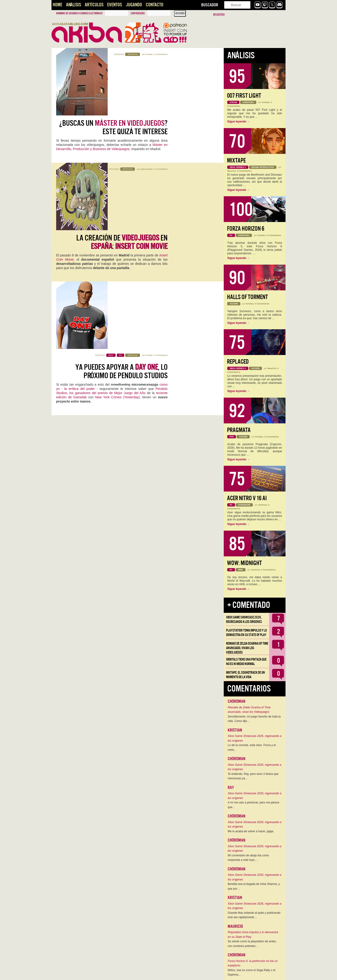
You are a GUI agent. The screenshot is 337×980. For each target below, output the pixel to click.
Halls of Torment (247, 297)
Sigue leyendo (239, 122)
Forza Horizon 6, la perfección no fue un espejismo (253, 963)
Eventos (115, 5)
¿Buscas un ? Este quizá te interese (113, 70)
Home (57, 5)
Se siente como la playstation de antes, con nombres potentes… (252, 944)
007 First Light (244, 96)
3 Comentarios (161, 122)
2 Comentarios (272, 437)
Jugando (134, 5)
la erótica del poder (80, 223)
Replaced (238, 362)
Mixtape (236, 161)
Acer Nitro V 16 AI (247, 498)
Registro (219, 15)
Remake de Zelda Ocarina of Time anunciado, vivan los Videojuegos (247, 648)
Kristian (149, 54)
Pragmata (239, 430)
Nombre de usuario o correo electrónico (79, 13)
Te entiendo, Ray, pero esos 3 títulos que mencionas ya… (253, 776)
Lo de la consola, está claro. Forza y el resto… (252, 747)
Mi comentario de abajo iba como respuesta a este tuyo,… (248, 858)
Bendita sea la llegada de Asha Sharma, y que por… (254, 886)
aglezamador (147, 122)
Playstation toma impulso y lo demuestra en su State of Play (246, 633)
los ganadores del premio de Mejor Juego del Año (108, 227)
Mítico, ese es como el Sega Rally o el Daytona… (251, 973)
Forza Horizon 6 (246, 229)
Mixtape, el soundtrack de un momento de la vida (245, 675)
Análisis (73, 5)
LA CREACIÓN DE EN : (122, 138)
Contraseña (138, 13)
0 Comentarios (161, 54)
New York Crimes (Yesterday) (117, 231)
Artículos (94, 5)
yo (58, 223)
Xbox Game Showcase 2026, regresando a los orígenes (244, 619)
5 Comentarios (274, 235)
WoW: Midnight (244, 563)
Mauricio (232, 171)
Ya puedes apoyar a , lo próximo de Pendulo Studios (121, 205)
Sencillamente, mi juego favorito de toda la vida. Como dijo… (254, 719)
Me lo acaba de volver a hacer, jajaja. (251, 831)
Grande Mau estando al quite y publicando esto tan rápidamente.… (254, 915)
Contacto (155, 5)
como (164, 218)
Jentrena (263, 505)
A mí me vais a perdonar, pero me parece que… (253, 805)
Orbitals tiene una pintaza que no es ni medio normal (246, 662)
